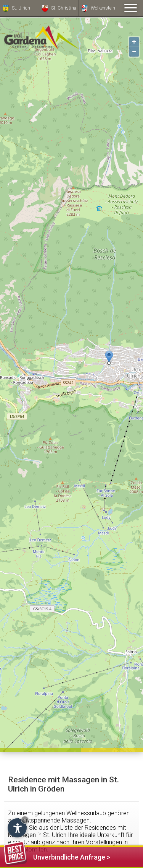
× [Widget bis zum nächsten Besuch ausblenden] (25, 820)
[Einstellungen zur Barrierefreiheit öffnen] (17, 828)
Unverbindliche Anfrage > (57, 856)
